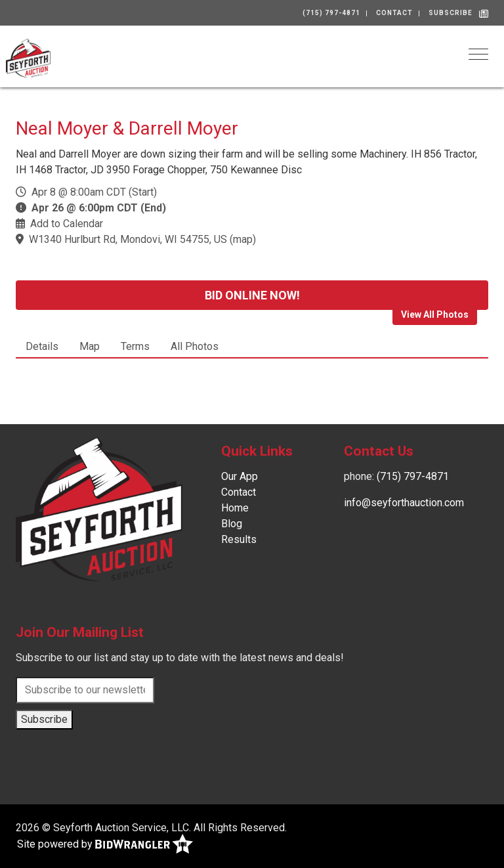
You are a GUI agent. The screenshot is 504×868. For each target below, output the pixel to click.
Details (42, 346)
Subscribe (451, 13)
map (243, 239)
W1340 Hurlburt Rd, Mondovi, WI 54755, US (128, 239)
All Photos (195, 346)
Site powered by (105, 845)
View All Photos (435, 315)
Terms (135, 346)
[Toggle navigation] (478, 54)
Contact (394, 13)
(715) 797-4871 (331, 13)
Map (90, 346)
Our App (240, 476)
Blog (232, 524)
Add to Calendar (67, 224)
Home (235, 508)
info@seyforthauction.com (404, 503)
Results (239, 539)
